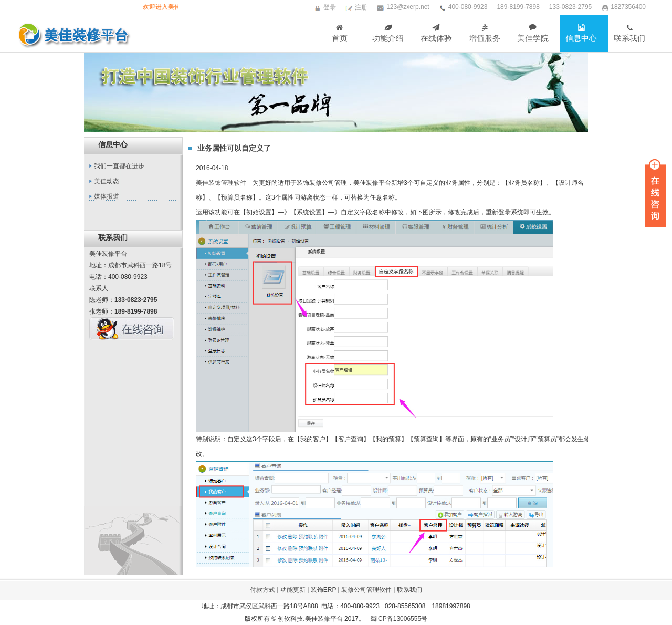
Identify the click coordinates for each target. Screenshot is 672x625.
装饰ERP (323, 590)
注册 (361, 7)
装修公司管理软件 (366, 590)
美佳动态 (107, 181)
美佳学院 (533, 33)
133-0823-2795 (570, 7)
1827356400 (628, 7)
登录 (330, 7)
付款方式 (262, 590)
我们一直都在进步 (119, 166)
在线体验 (436, 33)
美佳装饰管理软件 (221, 183)
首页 (340, 33)
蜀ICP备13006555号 (399, 619)
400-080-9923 (468, 7)
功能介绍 (388, 33)
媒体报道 (107, 196)
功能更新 (293, 590)
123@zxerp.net (408, 7)
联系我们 (629, 33)
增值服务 (485, 33)
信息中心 (581, 33)
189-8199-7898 (518, 7)
